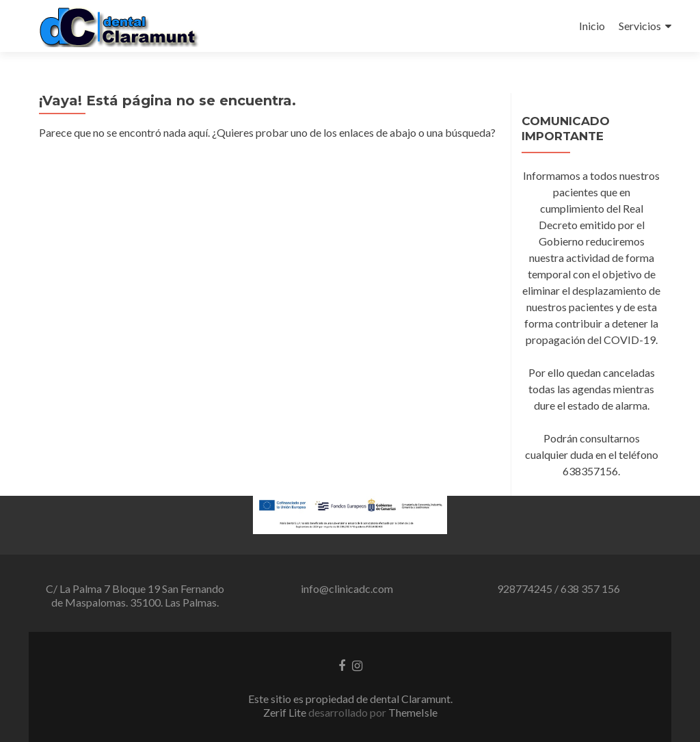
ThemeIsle (413, 712)
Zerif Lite (286, 712)
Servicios (640, 26)
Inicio (592, 26)
